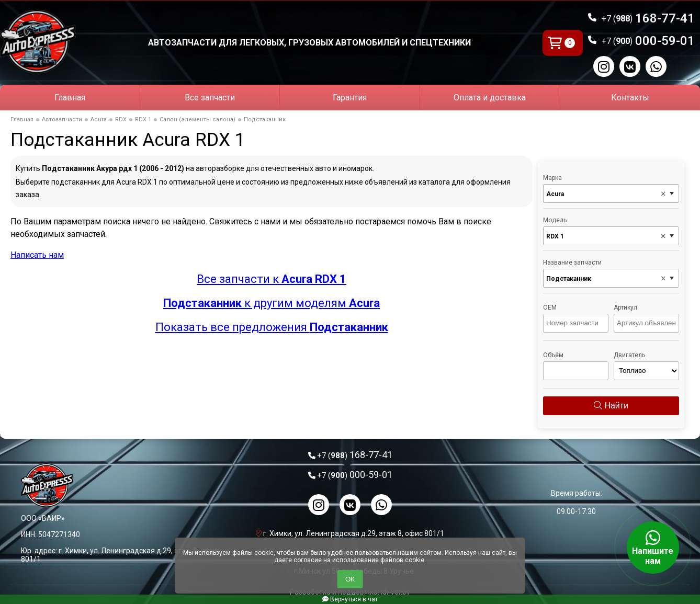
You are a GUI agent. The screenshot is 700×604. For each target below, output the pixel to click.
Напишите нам (653, 548)
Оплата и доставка (490, 98)
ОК (350, 579)
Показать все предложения (272, 327)
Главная (70, 98)
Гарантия (350, 98)
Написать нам (37, 255)
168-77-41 (648, 18)
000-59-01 (648, 41)
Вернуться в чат (350, 599)
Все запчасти (210, 98)
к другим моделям (272, 303)
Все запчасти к (272, 279)
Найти (611, 406)
